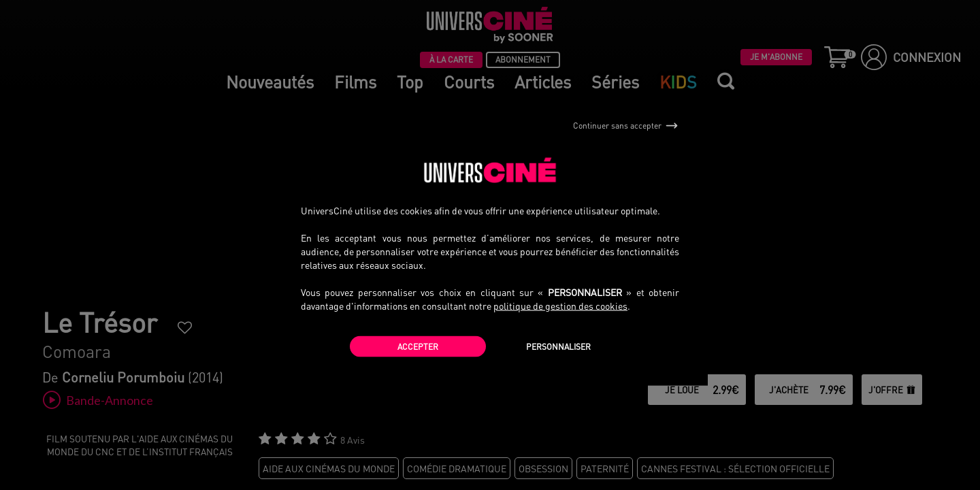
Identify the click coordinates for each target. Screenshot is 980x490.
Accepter (418, 346)
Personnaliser (558, 346)
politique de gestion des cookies (560, 305)
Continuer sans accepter (626, 126)
